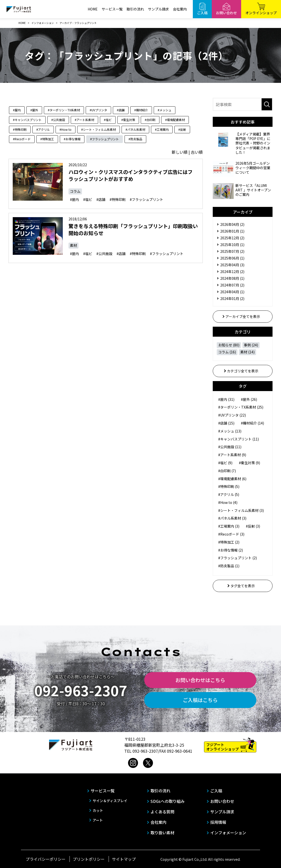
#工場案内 (162, 129)
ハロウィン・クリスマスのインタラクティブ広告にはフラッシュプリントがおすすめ (131, 175)
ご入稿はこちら (200, 700)
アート (98, 820)
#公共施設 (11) (230, 447)
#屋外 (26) (249, 399)
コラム (75, 191)
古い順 (197, 152)
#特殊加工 (47, 139)
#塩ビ (108, 120)
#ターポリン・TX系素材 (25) (241, 407)
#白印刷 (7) (227, 471)
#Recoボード (22, 139)
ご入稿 (216, 791)
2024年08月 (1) (232, 278)
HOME (93, 9)
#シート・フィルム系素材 (99, 129)
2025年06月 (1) (232, 258)
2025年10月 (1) (232, 245)
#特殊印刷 (20, 129)
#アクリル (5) (229, 494)
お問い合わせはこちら (200, 680)
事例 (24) (251, 345)
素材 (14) (247, 352)
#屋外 (34, 110)
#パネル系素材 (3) (232, 518)
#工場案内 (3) (229, 526)
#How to (66, 129)
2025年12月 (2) (232, 238)
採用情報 (218, 822)
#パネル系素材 (135, 129)
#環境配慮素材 (175, 120)
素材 (73, 245)
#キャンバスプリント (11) (239, 439)
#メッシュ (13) (230, 431)
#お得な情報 (72, 139)
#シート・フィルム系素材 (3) (241, 510)
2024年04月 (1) (232, 292)
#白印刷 (150, 120)
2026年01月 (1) (232, 231)
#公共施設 (58, 120)
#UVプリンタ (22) (232, 415)
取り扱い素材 (162, 833)
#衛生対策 (128, 120)
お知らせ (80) (229, 345)
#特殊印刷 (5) (229, 486)
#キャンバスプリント (27, 120)
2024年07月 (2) (232, 285)
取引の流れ (135, 9)
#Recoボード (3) (231, 534)
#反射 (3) (253, 526)
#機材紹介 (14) (252, 423)
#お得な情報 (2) (231, 550)
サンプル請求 (158, 9)
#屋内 (17, 110)
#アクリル (43, 129)
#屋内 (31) (226, 399)
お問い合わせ (222, 801)
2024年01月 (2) (232, 298)
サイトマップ (124, 859)
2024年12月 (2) (232, 272)
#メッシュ (165, 110)
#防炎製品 (135, 139)
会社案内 (180, 9)
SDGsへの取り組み (168, 801)
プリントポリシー (89, 859)
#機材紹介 (141, 110)
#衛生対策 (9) (249, 463)
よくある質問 (162, 812)
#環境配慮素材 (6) (232, 479)
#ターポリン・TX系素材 (64, 110)
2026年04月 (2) (232, 224)
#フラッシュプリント (105, 139)
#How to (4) (228, 502)
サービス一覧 (112, 9)
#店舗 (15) (226, 423)
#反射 (182, 129)
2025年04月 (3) (232, 265)
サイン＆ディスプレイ (110, 801)
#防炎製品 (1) (229, 566)
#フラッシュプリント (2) (238, 558)
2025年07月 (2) (232, 251)
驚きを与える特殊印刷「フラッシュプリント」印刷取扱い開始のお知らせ (133, 229)
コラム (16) (227, 352)
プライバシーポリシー (46, 859)
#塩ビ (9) (225, 463)
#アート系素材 (84, 120)
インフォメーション (228, 833)
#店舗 (121, 110)
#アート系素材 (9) (232, 455)
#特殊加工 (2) (229, 542)
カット (98, 810)
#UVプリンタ (98, 110)
